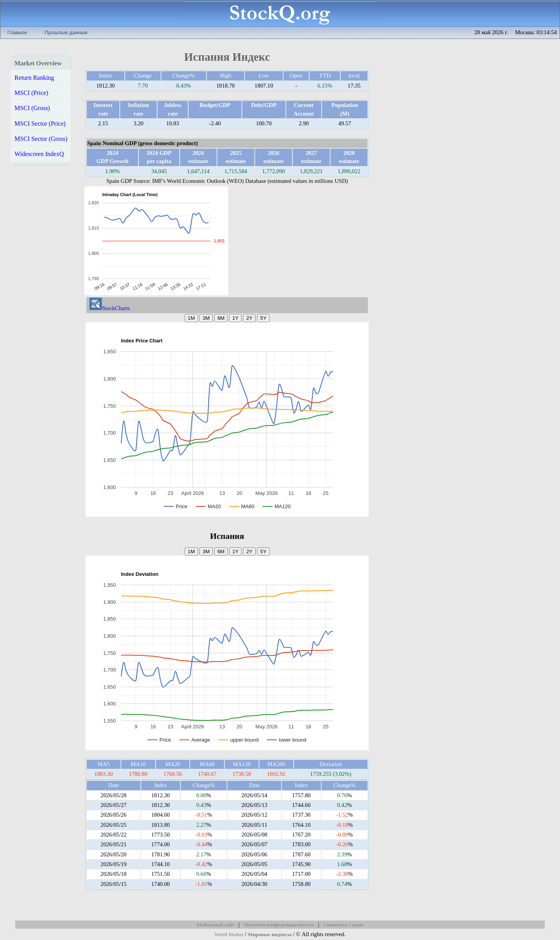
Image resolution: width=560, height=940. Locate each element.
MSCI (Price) (31, 93)
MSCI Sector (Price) (40, 124)
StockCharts (110, 308)
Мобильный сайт (215, 925)
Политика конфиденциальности (279, 925)
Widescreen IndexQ (39, 154)
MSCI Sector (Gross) (41, 139)
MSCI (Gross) (32, 108)
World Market (229, 934)
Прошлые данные (66, 32)
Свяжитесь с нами (344, 925)
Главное (17, 32)
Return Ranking (34, 78)
